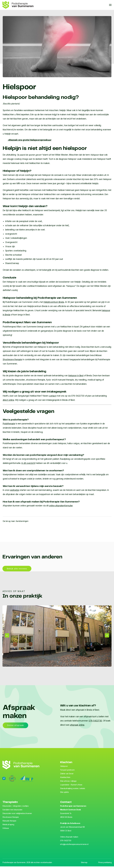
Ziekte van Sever (67, 775)
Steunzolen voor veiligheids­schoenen (17, 815)
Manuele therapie (9, 822)
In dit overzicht (28, 463)
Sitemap (84, 864)
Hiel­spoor (64, 768)
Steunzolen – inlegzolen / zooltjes (16, 808)
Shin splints (64, 794)
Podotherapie (9, 424)
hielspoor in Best (76, 376)
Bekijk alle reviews (17, 570)
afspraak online (77, 726)
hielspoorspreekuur (31, 140)
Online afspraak (15, 727)
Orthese (6, 830)
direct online (8, 400)
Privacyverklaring (105, 864)
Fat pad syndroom (67, 771)
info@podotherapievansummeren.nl (74, 846)
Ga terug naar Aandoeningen (16, 521)
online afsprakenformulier (61, 506)
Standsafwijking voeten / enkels (73, 790)
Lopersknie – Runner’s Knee (71, 786)
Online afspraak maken (69, 838)
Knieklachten (65, 779)
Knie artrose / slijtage (68, 783)
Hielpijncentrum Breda (54, 302)
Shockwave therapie (12, 360)
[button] (7, 637)
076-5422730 (95, 722)
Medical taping (8, 826)
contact (53, 396)
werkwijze (15, 490)
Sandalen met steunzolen (12, 811)
